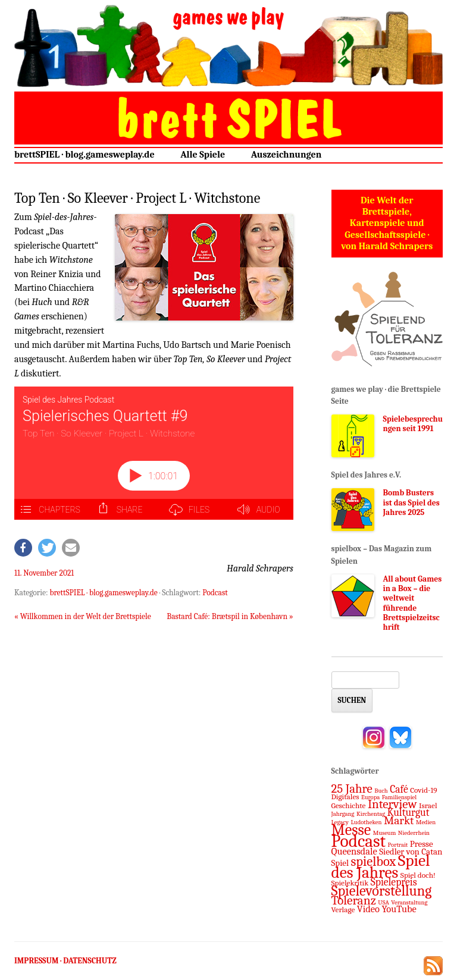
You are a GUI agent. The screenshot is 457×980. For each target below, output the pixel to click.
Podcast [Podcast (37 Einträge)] (359, 841)
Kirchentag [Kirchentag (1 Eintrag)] (371, 814)
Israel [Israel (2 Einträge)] (428, 805)
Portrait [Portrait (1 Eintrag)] (398, 845)
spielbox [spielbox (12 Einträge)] (374, 862)
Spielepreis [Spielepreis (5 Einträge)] (394, 882)
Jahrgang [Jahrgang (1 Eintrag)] (343, 814)
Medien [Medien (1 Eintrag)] (426, 822)
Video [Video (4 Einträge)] (368, 909)
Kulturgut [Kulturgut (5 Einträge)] (409, 812)
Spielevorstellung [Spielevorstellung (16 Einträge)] (382, 891)
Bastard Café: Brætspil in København (230, 616)
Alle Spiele (203, 155)
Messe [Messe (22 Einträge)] (351, 830)
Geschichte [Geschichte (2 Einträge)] (349, 805)
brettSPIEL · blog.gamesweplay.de (84, 155)
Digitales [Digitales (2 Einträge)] (345, 797)
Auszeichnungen (287, 155)
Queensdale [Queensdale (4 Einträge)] (354, 851)
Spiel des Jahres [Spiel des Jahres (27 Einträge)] (381, 866)
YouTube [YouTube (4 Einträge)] (399, 909)
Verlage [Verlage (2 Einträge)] (343, 910)
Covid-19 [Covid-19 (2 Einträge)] (423, 790)
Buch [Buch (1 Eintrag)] (381, 791)
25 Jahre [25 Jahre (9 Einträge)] (352, 789)
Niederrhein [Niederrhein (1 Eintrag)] (414, 833)
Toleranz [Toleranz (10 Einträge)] (354, 900)
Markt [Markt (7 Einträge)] (399, 821)
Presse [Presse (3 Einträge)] (422, 844)
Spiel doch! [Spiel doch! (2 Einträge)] (418, 875)
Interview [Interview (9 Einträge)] (392, 804)
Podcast (215, 593)
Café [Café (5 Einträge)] (399, 789)
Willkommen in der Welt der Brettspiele (83, 616)
